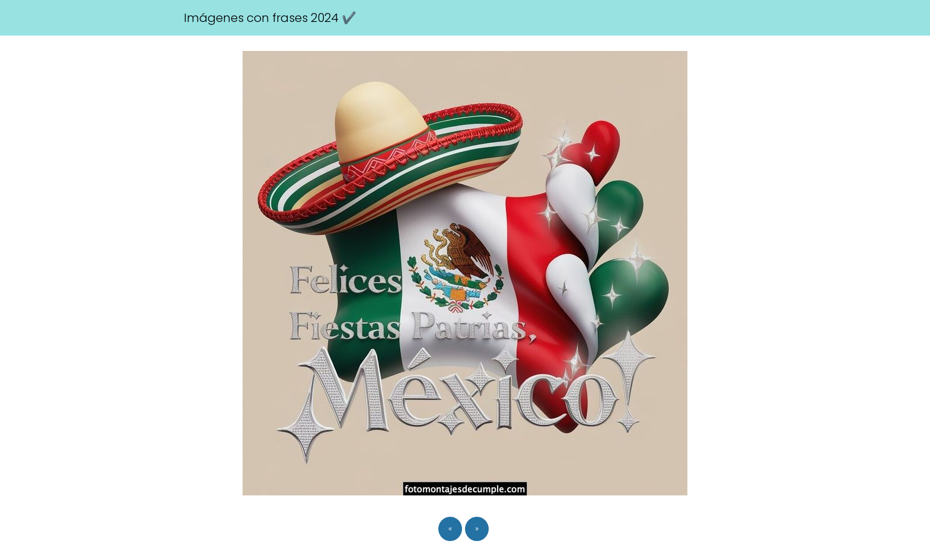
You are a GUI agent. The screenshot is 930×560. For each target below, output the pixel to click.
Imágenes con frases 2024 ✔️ (270, 18)
